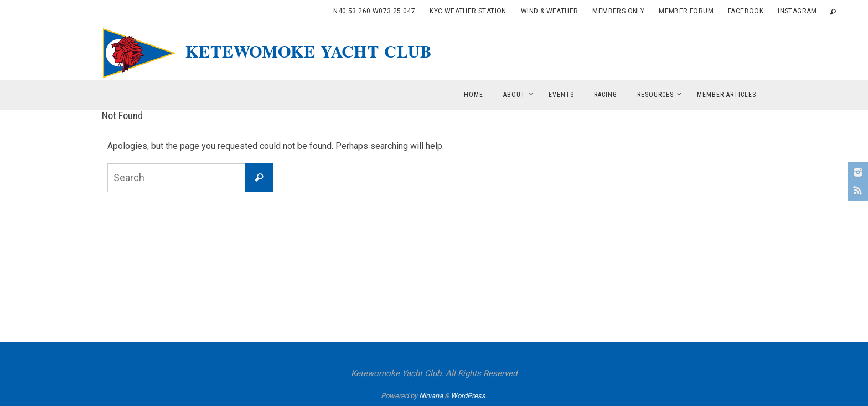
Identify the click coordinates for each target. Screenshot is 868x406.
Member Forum (686, 11)
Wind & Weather (550, 11)
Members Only (618, 11)
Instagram (797, 11)
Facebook (746, 11)
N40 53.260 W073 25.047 (374, 11)
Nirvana (431, 396)
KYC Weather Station (468, 11)
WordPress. (469, 396)
